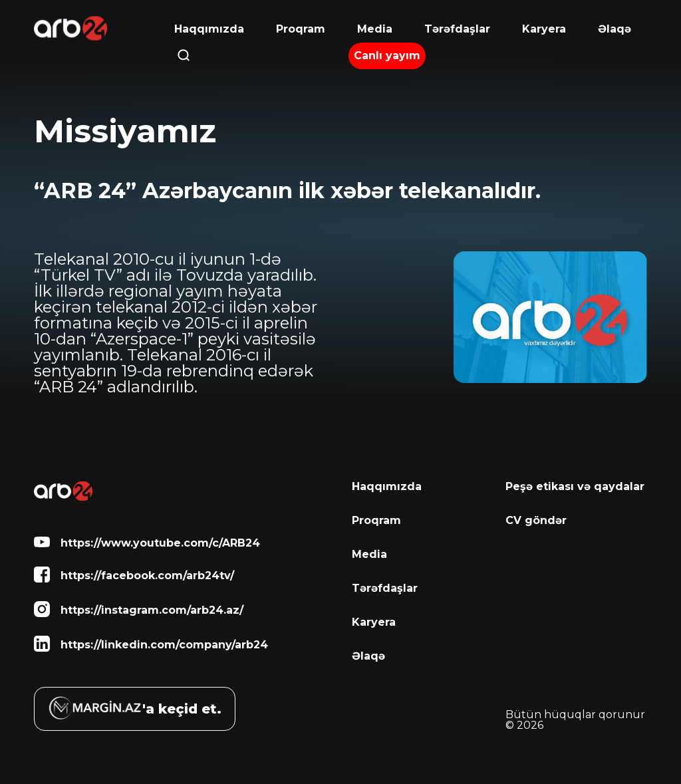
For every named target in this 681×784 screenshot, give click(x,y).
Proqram (301, 29)
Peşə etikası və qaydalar (575, 487)
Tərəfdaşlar (457, 29)
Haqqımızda (209, 29)
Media (375, 29)
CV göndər (536, 521)
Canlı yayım (387, 56)
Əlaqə (614, 29)
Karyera (544, 29)
